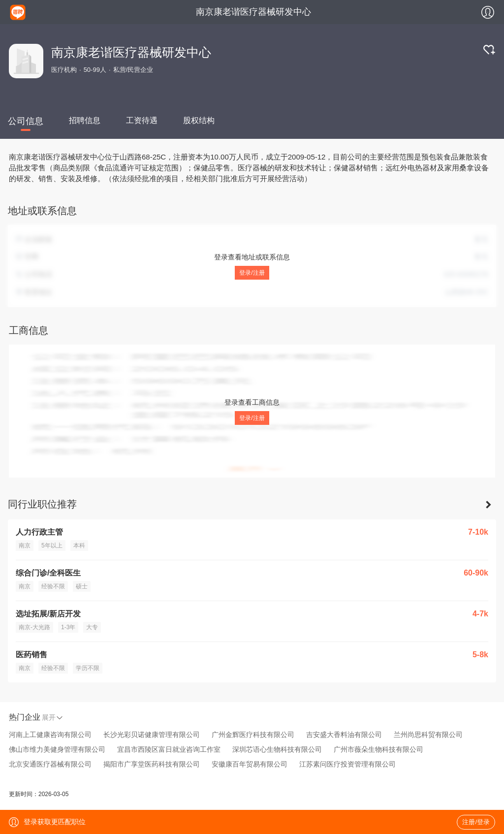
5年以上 (52, 545)
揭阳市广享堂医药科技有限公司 (152, 764)
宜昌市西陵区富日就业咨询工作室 (169, 749)
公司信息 (26, 121)
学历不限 (88, 668)
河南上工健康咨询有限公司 (50, 735)
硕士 (82, 586)
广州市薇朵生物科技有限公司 (378, 749)
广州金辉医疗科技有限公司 (253, 735)
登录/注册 (252, 273)
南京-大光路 (34, 627)
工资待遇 (142, 120)
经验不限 (53, 586)
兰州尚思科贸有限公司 (428, 735)
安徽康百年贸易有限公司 (250, 764)
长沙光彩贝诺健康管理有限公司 (152, 735)
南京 (25, 545)
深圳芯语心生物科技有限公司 (277, 749)
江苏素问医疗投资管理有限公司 (347, 764)
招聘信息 (85, 120)
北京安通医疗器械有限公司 (50, 764)
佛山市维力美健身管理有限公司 (57, 749)
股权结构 (199, 120)
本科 (79, 545)
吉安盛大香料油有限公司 (344, 735)
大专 (92, 627)
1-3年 (68, 627)
